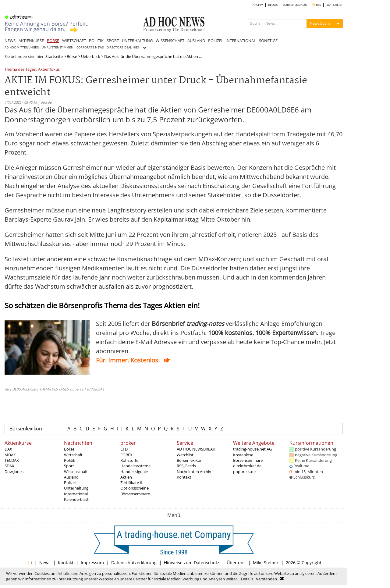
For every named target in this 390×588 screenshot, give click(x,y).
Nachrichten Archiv (194, 472)
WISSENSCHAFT (170, 41)
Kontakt (184, 477)
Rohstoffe (129, 460)
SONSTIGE (268, 41)
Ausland (71, 477)
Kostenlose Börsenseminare (248, 458)
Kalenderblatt (76, 499)
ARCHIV (258, 5)
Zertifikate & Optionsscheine (135, 485)
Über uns (236, 563)
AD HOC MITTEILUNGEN (22, 47)
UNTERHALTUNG (137, 41)
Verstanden (266, 579)
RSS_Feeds (186, 466)
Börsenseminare (135, 494)
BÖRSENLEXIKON (295, 5)
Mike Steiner (266, 563)
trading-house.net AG (252, 449)
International (76, 494)
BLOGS (273, 5)
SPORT (113, 41)
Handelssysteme (135, 466)
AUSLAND (196, 41)
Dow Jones (14, 472)
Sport (69, 466)
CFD (124, 449)
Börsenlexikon (26, 429)
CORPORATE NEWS (90, 47)
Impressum (92, 563)
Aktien (126, 477)
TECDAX (12, 460)
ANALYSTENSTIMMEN (58, 47)
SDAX (9, 466)
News (45, 563)
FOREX (126, 455)
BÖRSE (53, 41)
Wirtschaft (73, 455)
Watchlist (185, 455)
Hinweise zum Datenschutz (192, 563)
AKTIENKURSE (31, 41)
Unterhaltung (76, 488)
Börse (72, 56)
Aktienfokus (49, 70)
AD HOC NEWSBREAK (196, 449)
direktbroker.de (247, 466)
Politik (70, 460)
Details (247, 579)
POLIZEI (215, 41)
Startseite (54, 56)
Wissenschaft (76, 472)
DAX (8, 449)
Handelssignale (134, 472)
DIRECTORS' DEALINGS (123, 47)
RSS (317, 5)
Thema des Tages (20, 70)
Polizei (70, 483)
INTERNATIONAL (241, 41)
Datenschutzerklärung (134, 563)
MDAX (10, 455)
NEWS (10, 41)
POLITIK (96, 41)
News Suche (320, 23)
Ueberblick (91, 56)
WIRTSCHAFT (74, 41)
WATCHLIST (335, 5)
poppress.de (244, 472)
